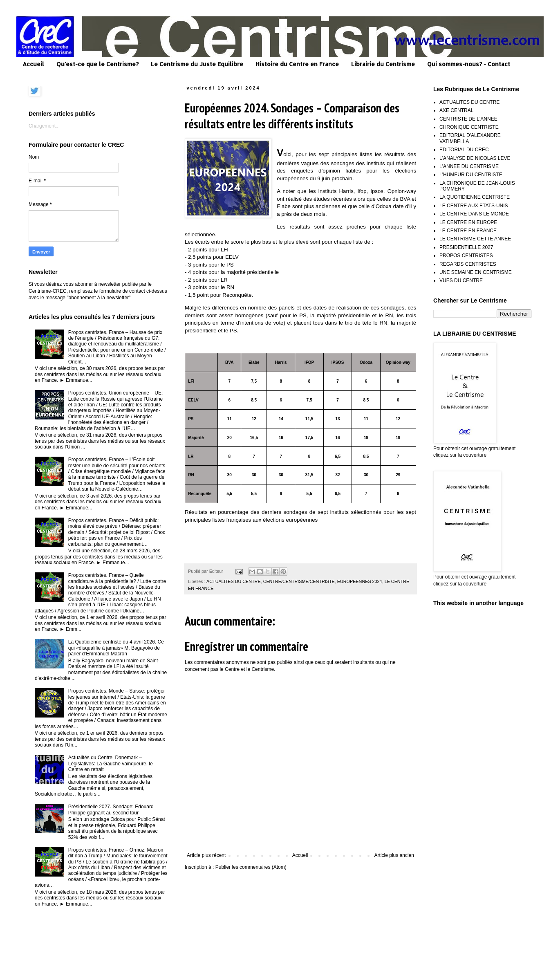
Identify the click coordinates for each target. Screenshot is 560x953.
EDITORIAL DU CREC (464, 150)
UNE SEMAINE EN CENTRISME (476, 272)
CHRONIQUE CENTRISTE (469, 127)
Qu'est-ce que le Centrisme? (97, 64)
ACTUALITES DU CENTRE (234, 581)
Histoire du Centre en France (297, 64)
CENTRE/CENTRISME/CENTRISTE (299, 581)
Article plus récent (206, 855)
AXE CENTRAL (456, 110)
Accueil (33, 64)
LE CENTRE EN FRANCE (468, 231)
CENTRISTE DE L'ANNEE (468, 119)
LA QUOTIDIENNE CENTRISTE (475, 197)
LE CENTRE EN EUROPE (468, 222)
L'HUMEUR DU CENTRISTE (471, 175)
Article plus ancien (394, 855)
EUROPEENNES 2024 (360, 581)
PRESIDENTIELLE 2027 (466, 247)
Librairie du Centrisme (383, 64)
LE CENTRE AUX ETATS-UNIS (474, 206)
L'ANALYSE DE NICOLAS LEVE (475, 158)
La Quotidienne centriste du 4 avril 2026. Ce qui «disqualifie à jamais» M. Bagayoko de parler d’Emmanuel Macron (116, 648)
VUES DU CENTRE (461, 280)
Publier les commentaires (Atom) (251, 867)
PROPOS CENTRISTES (466, 256)
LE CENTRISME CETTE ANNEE (475, 239)
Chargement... (44, 126)
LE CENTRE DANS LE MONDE (474, 214)
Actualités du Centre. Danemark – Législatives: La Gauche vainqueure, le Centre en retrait (111, 764)
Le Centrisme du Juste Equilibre (197, 64)
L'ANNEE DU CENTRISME (469, 166)
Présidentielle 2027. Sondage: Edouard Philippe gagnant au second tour (111, 809)
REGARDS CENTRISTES (468, 264)
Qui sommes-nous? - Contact (469, 64)
